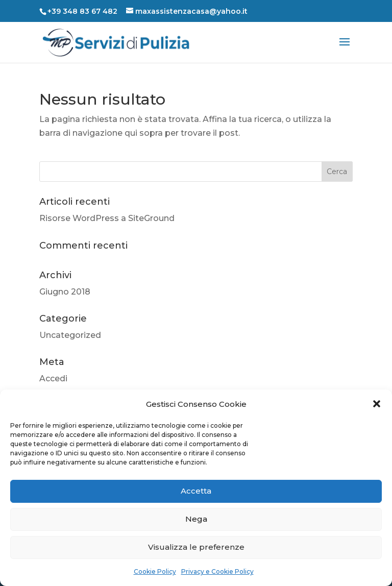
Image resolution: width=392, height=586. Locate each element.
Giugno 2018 (65, 292)
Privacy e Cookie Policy (217, 571)
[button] (377, 404)
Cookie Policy (155, 571)
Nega (196, 519)
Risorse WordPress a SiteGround (107, 218)
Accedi (53, 379)
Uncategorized (70, 335)
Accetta (196, 491)
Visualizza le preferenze (196, 547)
